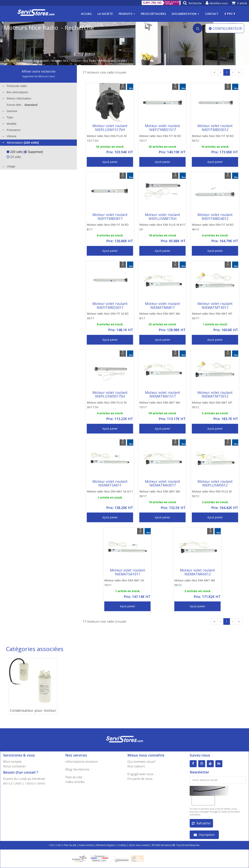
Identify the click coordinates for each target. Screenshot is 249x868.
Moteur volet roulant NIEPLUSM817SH (163, 217)
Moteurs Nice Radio (84, 61)
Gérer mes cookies (139, 845)
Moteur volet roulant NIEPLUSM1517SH (110, 128)
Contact (212, 14)
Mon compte (12, 762)
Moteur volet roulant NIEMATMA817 (163, 305)
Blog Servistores (77, 769)
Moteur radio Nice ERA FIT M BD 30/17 (108, 316)
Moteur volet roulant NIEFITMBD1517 (163, 128)
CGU (59, 845)
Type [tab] (7, 117)
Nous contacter (14, 766)
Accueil (86, 14)
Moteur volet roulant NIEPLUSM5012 (215, 483)
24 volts (14, 157)
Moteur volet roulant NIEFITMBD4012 (215, 217)
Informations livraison (82, 762)
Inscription (204, 835)
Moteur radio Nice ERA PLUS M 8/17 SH (162, 227)
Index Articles (86, 845)
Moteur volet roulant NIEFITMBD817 (110, 217)
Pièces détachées (153, 14)
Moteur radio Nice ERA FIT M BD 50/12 (213, 138)
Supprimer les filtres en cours (39, 76)
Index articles (75, 782)
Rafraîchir (201, 823)
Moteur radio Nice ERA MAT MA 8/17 (160, 316)
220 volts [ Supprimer (24, 152)
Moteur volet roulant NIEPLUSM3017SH (110, 394)
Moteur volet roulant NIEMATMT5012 (215, 394)
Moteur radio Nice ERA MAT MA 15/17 (160, 405)
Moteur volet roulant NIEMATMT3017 (215, 305)
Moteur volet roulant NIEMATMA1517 (163, 394)
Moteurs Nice (60, 61)
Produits (127, 14)
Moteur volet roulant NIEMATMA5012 (198, 572)
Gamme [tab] (9, 111)
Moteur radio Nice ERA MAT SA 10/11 (124, 583)
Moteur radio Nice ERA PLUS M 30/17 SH (107, 405)
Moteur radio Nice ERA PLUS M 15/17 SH (107, 138)
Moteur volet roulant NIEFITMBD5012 (215, 128)
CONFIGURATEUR (225, 28)
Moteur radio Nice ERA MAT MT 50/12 (212, 405)
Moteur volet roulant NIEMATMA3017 (163, 483)
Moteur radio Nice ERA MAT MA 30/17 (160, 494)
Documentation (185, 14)
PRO (230, 14)
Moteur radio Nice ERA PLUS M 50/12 (212, 494)
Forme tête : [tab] (22, 105)
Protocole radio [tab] (14, 86)
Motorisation (12, 61)
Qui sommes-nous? (141, 762)
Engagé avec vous (140, 774)
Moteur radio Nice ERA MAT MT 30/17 (212, 316)
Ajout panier (110, 162)
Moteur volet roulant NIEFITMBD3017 (110, 305)
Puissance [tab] (11, 130)
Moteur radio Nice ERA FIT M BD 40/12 (213, 227)
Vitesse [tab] (9, 136)
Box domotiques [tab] (15, 92)
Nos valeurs (136, 766)
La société (105, 14)
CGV (51, 845)
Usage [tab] (8, 166)
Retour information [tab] (16, 98)
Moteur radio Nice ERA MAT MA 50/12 (195, 583)
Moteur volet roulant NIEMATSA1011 (128, 572)
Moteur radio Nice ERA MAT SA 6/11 (110, 491)
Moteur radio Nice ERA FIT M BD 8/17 (108, 227)
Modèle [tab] (9, 124)
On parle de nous (140, 779)
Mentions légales (106, 845)
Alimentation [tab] (20, 143)
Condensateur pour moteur (33, 710)
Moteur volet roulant (36, 61)
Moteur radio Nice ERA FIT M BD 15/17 (160, 138)
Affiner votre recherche (39, 71)
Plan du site (74, 777)
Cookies (122, 845)
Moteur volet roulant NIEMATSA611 (110, 483)
